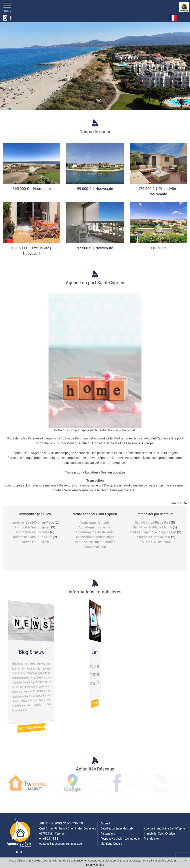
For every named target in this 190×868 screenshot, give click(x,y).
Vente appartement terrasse (95, 542)
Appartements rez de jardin (95, 532)
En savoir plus (95, 865)
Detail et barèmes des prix (117, 828)
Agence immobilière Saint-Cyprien (165, 828)
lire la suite (179, 503)
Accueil (105, 823)
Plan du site (151, 839)
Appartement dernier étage (95, 537)
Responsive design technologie (120, 839)
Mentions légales (111, 844)
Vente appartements (95, 522)
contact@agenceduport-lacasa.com (62, 844)
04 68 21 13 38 (49, 839)
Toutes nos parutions (32, 728)
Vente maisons (95, 547)
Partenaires (108, 834)
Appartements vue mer (95, 527)
